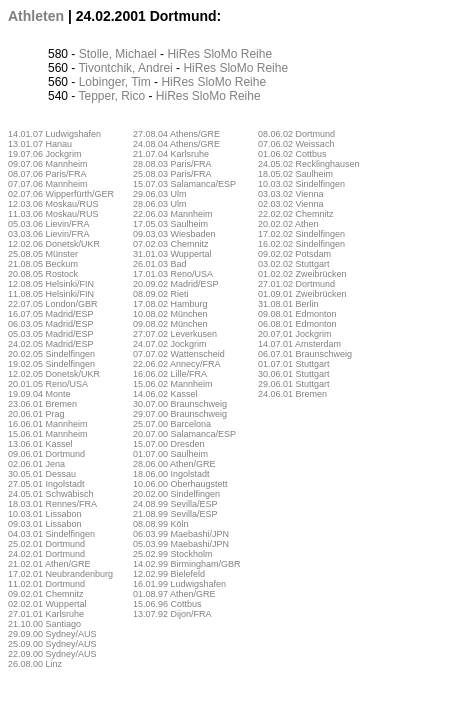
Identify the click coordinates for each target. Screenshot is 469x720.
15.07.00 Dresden (169, 444)
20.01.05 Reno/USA (48, 384)
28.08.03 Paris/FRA (172, 164)
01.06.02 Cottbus (292, 154)
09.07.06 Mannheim (48, 164)
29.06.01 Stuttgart (294, 384)
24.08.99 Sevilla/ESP (175, 504)
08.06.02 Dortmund (296, 134)
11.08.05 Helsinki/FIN (51, 294)
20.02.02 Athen (288, 224)
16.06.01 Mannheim (48, 424)
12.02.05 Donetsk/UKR (54, 374)
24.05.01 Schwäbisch (51, 494)
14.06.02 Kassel (165, 394)
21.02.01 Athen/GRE (49, 564)
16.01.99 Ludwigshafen (179, 584)
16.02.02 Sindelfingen (301, 244)
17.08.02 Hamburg (170, 304)
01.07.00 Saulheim (170, 454)
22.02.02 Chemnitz (296, 214)
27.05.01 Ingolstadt (46, 484)
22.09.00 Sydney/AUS (52, 654)
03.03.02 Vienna (290, 194)
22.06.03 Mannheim (173, 214)
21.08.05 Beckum (43, 264)
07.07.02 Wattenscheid (179, 354)
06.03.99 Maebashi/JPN (181, 534)
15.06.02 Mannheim (173, 384)
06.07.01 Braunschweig (305, 354)
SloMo (220, 54)
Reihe (256, 54)
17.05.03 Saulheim (170, 224)
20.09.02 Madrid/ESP (176, 284)
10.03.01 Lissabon (45, 514)
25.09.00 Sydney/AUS (52, 644)
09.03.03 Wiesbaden (174, 234)
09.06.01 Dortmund (46, 454)
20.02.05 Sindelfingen (51, 354)
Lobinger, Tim (115, 82)
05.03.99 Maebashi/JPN (181, 544)
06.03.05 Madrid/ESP (51, 324)
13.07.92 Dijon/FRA (172, 614)
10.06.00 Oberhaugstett (180, 484)
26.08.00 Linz (35, 664)
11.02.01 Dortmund (46, 584)
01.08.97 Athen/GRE (174, 594)
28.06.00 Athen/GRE (174, 464)
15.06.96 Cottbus (167, 604)
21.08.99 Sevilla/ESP (175, 514)
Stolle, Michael (118, 54)
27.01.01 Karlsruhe (46, 614)
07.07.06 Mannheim (48, 184)
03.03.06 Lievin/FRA (49, 234)
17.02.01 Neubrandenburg (60, 574)
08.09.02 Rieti (161, 294)
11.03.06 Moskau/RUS (53, 214)
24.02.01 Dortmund (46, 554)
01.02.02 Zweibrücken (302, 274)
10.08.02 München (170, 314)
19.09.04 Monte (39, 394)
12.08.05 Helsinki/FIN (51, 284)
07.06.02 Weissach (296, 144)
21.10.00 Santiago (44, 624)
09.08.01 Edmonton (297, 314)
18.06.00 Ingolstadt (171, 474)
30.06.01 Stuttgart (294, 374)
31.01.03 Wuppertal (172, 254)
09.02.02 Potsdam (294, 254)
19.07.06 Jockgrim (45, 154)
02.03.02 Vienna (290, 204)
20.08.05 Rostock (43, 274)
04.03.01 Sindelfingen (51, 534)
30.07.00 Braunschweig (180, 404)
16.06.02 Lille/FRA (170, 374)
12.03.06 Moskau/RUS (53, 204)
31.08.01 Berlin (288, 304)
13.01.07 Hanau (40, 144)
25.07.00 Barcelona (172, 424)
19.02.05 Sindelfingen (51, 364)
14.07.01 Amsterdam (299, 344)
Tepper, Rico (111, 96)
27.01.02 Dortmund (296, 284)
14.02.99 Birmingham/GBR (187, 564)
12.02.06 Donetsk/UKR (54, 244)
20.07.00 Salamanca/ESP (184, 434)
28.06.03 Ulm (160, 204)
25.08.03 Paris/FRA (172, 174)
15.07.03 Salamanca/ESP (184, 184)
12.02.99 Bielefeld (169, 574)
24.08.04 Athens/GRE (176, 144)
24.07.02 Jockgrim (170, 344)
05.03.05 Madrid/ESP (51, 334)
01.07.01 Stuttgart (294, 364)
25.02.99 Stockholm (173, 554)
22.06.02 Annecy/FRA (177, 364)
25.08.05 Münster (43, 254)
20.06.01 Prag (36, 414)
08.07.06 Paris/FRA (47, 174)
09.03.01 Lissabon (45, 524)
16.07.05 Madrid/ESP (51, 314)
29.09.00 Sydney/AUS (52, 634)
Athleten (36, 16)
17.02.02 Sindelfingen (301, 234)
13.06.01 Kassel (40, 444)
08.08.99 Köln (161, 524)
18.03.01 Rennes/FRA (52, 504)
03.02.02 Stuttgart (294, 264)
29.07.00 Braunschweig (180, 414)
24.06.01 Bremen (292, 394)
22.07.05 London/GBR (53, 304)
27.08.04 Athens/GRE (176, 134)
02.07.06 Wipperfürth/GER (61, 194)
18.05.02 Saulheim (295, 174)
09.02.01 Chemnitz (46, 594)
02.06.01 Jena (36, 464)
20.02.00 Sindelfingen (176, 494)
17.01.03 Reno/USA (173, 274)
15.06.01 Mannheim (48, 434)
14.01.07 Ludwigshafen (54, 134)
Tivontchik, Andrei (125, 68)
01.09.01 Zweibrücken (302, 294)
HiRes (183, 54)
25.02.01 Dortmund (46, 544)
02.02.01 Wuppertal (47, 604)
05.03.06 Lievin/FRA (49, 224)
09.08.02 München (170, 324)
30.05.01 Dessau (42, 474)
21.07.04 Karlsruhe (171, 154)
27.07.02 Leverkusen (175, 334)
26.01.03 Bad (160, 264)
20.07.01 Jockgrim (295, 334)
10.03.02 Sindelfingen (301, 184)
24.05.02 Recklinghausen (309, 164)
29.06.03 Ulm (160, 194)
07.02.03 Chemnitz (171, 244)
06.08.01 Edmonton (297, 324)
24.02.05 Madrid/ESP (51, 344)
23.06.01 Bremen (42, 404)
